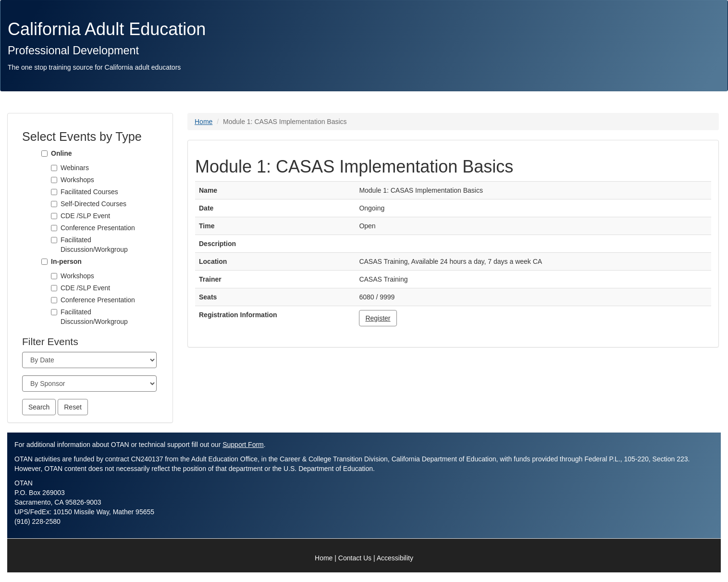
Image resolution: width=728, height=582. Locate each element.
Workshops (77, 180)
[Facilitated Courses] (54, 192)
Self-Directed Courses (93, 204)
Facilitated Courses (89, 192)
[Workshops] (54, 180)
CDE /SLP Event (85, 216)
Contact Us (355, 558)
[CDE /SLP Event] (54, 216)
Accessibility (395, 558)
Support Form (243, 445)
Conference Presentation (98, 228)
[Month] (89, 360)
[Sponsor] (89, 384)
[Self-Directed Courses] (54, 204)
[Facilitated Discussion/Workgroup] (54, 240)
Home (204, 122)
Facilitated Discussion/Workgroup (94, 245)
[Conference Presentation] (54, 228)
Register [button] (378, 318)
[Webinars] (54, 168)
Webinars (75, 168)
